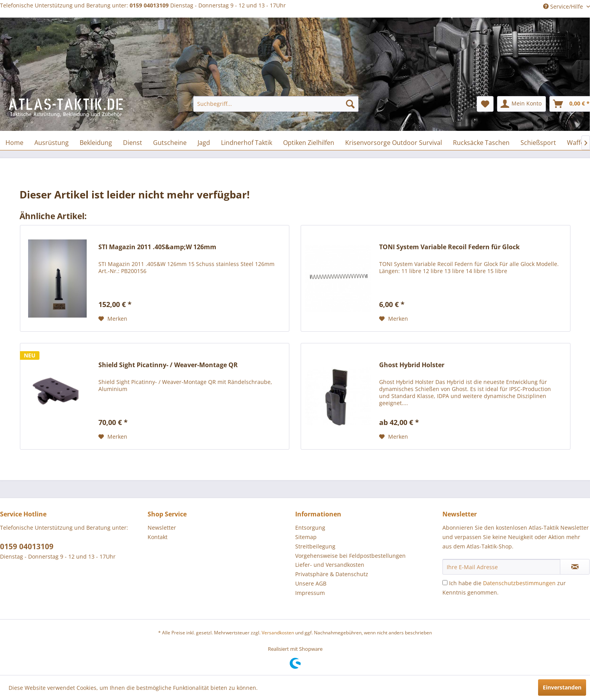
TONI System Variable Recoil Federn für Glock (449, 247)
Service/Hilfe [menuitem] (564, 6)
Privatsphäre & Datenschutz (332, 574)
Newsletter (162, 528)
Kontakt (158, 537)
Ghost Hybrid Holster (412, 365)
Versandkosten (278, 633)
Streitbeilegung (315, 546)
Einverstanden (562, 687)
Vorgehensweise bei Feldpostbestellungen (350, 556)
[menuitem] (276, 104)
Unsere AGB (311, 583)
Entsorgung (310, 528)
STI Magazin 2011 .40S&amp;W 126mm (157, 247)
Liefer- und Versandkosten (330, 565)
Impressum (310, 593)
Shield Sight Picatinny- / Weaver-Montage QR (168, 365)
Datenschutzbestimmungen (519, 583)
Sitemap (306, 537)
